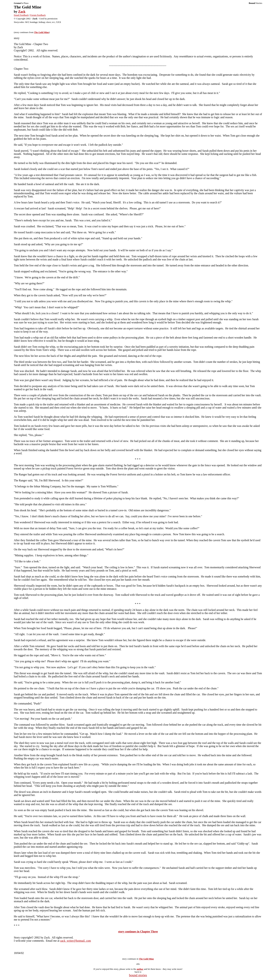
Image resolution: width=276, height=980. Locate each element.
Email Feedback (21, 15)
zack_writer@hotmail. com (76, 941)
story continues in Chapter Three (138, 932)
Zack (22, 12)
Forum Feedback (38, 15)
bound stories (138, 975)
